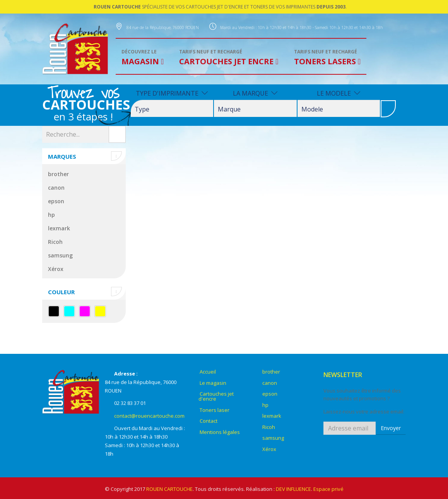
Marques (62, 156)
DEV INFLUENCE (293, 489)
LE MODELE (339, 93)
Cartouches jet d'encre (216, 396)
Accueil (208, 372)
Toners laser (215, 410)
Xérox (56, 269)
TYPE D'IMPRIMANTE (172, 93)
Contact (209, 421)
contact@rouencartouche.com (149, 416)
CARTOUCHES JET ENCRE (227, 57)
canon (56, 188)
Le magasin (213, 383)
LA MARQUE (255, 93)
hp (51, 215)
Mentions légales (220, 432)
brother (58, 174)
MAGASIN (141, 57)
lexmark (59, 228)
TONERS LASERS (326, 57)
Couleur (61, 292)
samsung (60, 255)
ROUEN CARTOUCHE (169, 489)
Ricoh (55, 242)
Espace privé (328, 489)
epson (56, 201)
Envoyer (391, 428)
